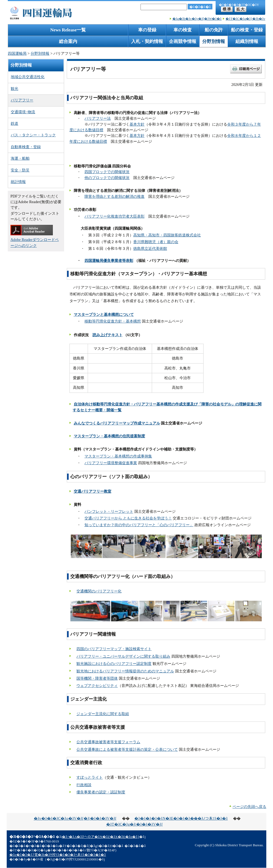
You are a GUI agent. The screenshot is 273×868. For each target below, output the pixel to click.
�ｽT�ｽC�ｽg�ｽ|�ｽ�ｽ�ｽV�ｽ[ (134, 824)
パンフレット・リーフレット (109, 511)
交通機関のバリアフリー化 (99, 591)
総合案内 (68, 41)
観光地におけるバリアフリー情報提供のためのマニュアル (125, 671)
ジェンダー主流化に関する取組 (103, 714)
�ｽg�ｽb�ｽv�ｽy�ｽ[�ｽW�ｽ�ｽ (197, 19)
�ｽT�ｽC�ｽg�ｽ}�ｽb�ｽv (245, 19)
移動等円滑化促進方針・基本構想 (113, 321)
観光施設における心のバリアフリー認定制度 (114, 664)
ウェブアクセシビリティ (97, 686)
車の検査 (183, 30)
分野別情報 (214, 41)
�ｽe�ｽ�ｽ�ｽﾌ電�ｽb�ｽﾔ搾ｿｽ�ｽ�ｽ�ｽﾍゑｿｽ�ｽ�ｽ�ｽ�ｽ (58, 855)
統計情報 (18, 182)
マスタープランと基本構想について (104, 314)
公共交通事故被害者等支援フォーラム (108, 742)
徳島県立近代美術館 (150, 248)
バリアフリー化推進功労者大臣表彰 (115, 216)
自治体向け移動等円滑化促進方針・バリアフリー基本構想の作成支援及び (136, 404)
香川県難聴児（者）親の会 (156, 242)
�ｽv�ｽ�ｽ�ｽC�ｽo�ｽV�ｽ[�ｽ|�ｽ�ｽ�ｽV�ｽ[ (75, 818)
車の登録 (147, 30)
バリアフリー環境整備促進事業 (111, 463)
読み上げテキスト (108, 335)
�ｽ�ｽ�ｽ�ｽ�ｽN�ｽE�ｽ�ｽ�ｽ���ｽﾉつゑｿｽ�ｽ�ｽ (181, 818)
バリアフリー (22, 100)
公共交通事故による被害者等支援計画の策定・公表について (127, 749)
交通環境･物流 (23, 112)
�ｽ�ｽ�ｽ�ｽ (200, 7)
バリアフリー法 (98, 118)
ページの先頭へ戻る (249, 807)
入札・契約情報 (147, 41)
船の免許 (214, 30)
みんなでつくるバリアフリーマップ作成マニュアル (117, 423)
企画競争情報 (183, 41)
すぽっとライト (90, 777)
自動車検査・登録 (26, 147)
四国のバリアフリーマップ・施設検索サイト (114, 649)
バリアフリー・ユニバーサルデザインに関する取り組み (123, 656)
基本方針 (137, 124)
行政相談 (84, 785)
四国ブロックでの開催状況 (107, 172)
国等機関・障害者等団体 (97, 678)
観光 (14, 89)
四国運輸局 (17, 53)
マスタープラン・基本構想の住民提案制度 (109, 436)
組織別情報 (247, 41)
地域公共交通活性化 (28, 77)
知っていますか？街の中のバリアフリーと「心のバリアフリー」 (139, 525)
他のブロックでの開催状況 (107, 178)
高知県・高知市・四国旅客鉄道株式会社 (167, 235)
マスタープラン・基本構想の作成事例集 (118, 456)
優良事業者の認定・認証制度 (101, 792)
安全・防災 (20, 170)
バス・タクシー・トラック (33, 135)
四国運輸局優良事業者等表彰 (109, 261)
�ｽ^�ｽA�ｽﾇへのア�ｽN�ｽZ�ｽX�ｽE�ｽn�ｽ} (101, 837)
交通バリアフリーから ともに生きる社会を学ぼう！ (128, 518)
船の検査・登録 (247, 30)
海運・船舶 (20, 158)
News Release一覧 (68, 30)
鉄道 (14, 123)
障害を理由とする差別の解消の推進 (115, 196)
